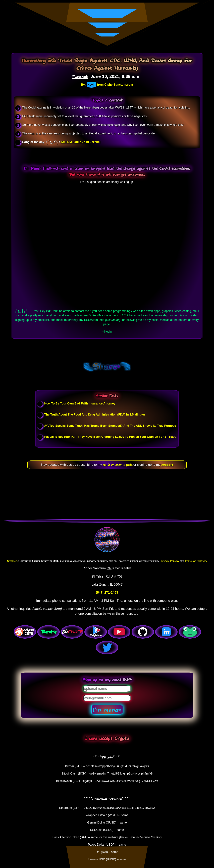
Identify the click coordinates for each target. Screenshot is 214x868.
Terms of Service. (196, 561)
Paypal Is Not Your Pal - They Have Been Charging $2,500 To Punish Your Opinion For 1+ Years (110, 437)
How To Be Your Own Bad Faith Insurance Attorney (80, 403)
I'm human (107, 709)
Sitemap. (12, 561)
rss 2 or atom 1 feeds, (118, 465)
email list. (167, 465)
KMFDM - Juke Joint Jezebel (81, 142)
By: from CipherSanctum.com (107, 85)
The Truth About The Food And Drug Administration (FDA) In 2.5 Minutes (95, 415)
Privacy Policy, (169, 561)
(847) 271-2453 (107, 592)
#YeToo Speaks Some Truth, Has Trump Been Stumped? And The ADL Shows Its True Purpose (110, 426)
